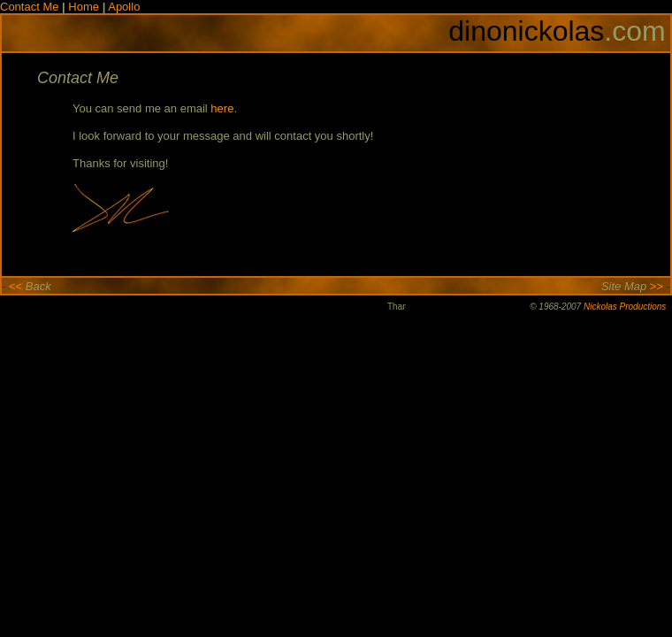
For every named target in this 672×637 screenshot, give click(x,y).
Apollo (124, 7)
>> (660, 286)
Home (84, 7)
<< (12, 286)
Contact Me (31, 7)
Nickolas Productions (625, 307)
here (222, 108)
